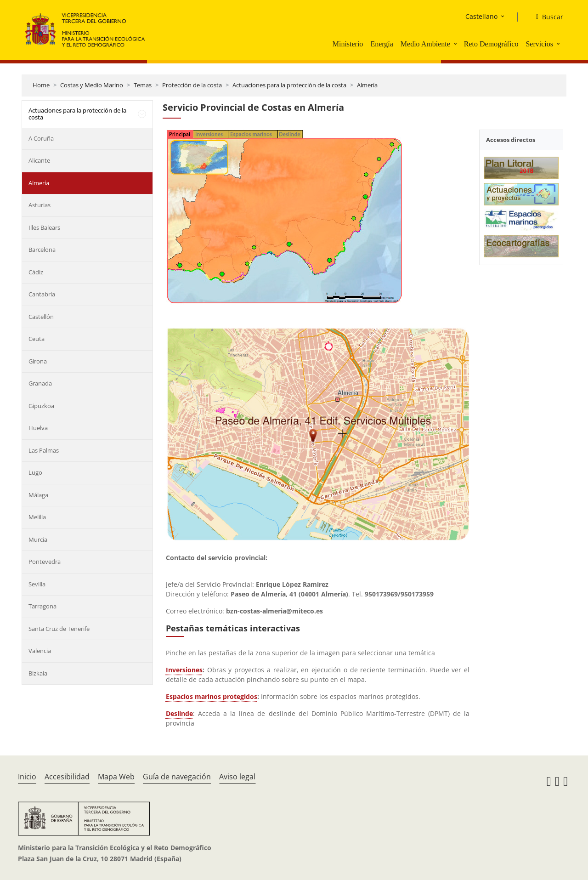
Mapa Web (116, 777)
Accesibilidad (67, 777)
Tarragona (42, 606)
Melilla (37, 517)
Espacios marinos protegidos (212, 696)
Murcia (38, 539)
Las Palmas (44, 450)
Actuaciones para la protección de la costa (289, 85)
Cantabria (42, 294)
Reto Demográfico (491, 44)
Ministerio (348, 44)
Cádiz (36, 272)
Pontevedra (45, 562)
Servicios (539, 44)
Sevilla (37, 584)
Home (41, 85)
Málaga (38, 495)
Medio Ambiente (425, 44)
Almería (367, 85)
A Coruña (41, 138)
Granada (40, 383)
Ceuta (37, 339)
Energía (382, 44)
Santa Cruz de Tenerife (59, 629)
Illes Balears (44, 227)
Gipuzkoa (41, 406)
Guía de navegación (177, 777)
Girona (38, 361)
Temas (143, 85)
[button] (456, 44)
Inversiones (184, 670)
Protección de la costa (192, 85)
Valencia (40, 651)
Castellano (481, 16)
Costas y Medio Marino (92, 85)
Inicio (27, 777)
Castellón (41, 317)
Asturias (40, 205)
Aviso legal (237, 777)
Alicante (39, 160)
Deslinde (179, 713)
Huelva (38, 428)
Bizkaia (38, 673)
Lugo (35, 472)
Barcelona (42, 250)
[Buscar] (546, 17)
